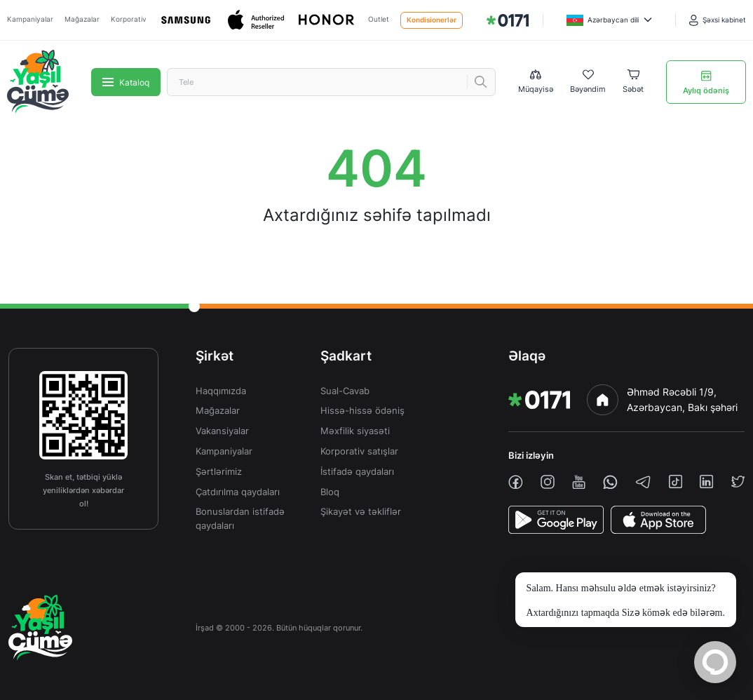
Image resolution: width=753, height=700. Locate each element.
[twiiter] (738, 482)
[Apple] (257, 20)
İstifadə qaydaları (357, 472)
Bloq (330, 492)
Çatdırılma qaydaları (238, 492)
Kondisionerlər (432, 20)
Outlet (379, 19)
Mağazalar (82, 19)
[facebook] (516, 482)
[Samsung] (187, 20)
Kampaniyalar (30, 19)
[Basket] (633, 82)
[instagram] (548, 482)
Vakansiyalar (222, 431)
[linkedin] (706, 482)
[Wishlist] (588, 82)
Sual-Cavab (345, 391)
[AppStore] (658, 520)
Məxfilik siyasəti (355, 431)
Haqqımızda (221, 391)
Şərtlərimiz (219, 472)
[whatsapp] (610, 482)
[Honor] (327, 20)
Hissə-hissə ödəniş (362, 411)
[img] (508, 20)
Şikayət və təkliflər (361, 512)
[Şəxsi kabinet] (718, 20)
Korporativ (129, 19)
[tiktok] (676, 482)
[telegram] (643, 482)
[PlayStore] (556, 520)
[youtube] (579, 482)
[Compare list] (536, 82)
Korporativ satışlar (359, 451)
